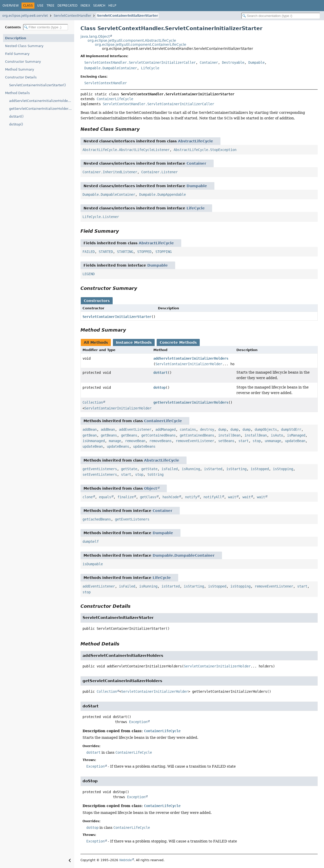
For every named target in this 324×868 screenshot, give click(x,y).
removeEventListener (195, 441)
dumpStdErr (291, 429)
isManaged (296, 435)
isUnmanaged (94, 441)
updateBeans (118, 446)
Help (112, 6)
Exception (138, 722)
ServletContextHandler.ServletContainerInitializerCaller (140, 62)
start (244, 441)
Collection (93, 402)
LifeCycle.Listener (101, 217)
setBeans (226, 441)
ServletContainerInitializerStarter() (37, 85)
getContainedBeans (158, 435)
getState (129, 469)
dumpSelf (91, 541)
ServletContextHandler (72, 16)
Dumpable (256, 62)
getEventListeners (100, 469)
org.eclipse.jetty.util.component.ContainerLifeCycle (141, 45)
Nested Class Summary (24, 46)
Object (151, 488)
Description (16, 38)
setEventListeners (100, 474)
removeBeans (160, 441)
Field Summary (17, 54)
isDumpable (93, 564)
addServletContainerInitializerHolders (191, 358)
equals (105, 497)
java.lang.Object (95, 36)
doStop (159, 387)
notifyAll (213, 497)
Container (209, 62)
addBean (90, 429)
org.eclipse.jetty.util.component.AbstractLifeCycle (132, 40)
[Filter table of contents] (46, 27)
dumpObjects (266, 429)
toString (155, 474)
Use (40, 6)
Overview (11, 6)
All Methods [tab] (96, 342)
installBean (229, 435)
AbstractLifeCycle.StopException (205, 150)
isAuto (277, 435)
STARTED (106, 252)
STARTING (125, 252)
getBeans (109, 435)
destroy (207, 429)
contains (188, 429)
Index (85, 6)
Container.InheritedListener (110, 172)
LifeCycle (150, 68)
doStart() (16, 116)
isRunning (191, 469)
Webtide (125, 860)
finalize (126, 497)
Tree (50, 6)
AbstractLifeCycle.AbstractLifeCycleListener (126, 150)
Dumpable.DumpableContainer (111, 68)
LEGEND (89, 274)
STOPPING (164, 252)
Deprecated (67, 6)
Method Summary (20, 69)
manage (115, 441)
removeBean (135, 441)
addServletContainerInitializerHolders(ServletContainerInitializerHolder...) (42, 101)
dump (222, 429)
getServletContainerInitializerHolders (191, 402)
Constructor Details (21, 77)
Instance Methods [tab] (134, 342)
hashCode (171, 497)
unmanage (273, 441)
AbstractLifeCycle (196, 141)
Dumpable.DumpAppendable (163, 194)
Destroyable (233, 62)
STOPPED (144, 252)
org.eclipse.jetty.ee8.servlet (25, 16)
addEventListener (135, 429)
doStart (160, 373)
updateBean (295, 441)
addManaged (166, 429)
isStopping (283, 469)
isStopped (260, 469)
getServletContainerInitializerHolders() (41, 109)
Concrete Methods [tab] (178, 342)
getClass (148, 497)
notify (191, 497)
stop (257, 441)
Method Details (17, 93)
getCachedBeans (97, 519)
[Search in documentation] (281, 16)
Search (99, 6)
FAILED (89, 252)
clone (88, 497)
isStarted (213, 469)
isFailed (170, 469)
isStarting (236, 469)
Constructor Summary (23, 62)
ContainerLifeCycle (115, 99)
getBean (90, 435)
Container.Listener (159, 172)
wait (232, 497)
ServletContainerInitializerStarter (127, 16)
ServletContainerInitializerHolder (189, 364)
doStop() (16, 124)
